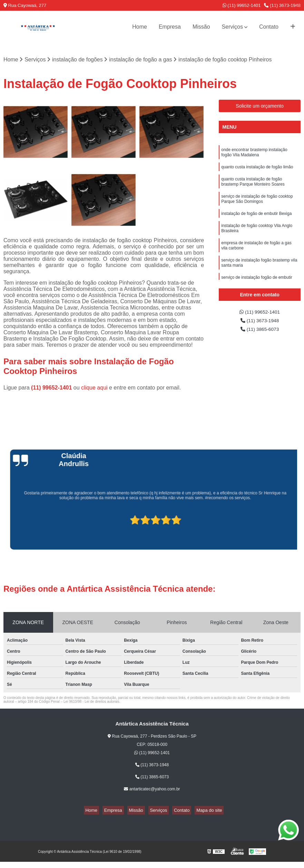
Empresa (170, 27)
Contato (269, 27)
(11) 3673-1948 (282, 5)
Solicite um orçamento (260, 107)
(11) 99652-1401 (242, 5)
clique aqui (94, 389)
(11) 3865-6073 (260, 333)
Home (140, 27)
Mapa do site (201, 811)
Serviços (232, 27)
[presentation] (4, 531)
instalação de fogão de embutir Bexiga (256, 223)
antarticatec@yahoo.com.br (152, 790)
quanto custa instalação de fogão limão (257, 171)
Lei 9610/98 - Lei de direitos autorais (91, 703)
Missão (201, 27)
